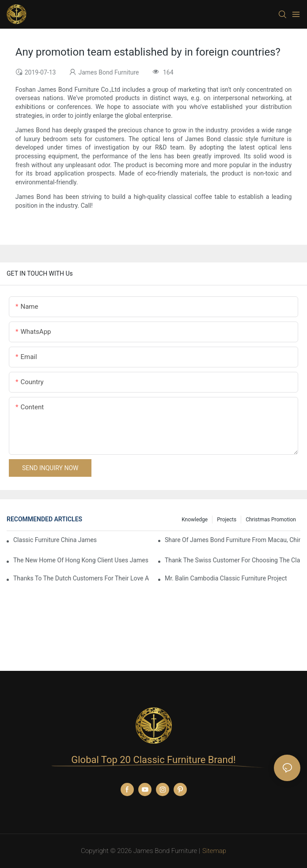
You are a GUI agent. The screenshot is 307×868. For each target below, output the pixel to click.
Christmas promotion (271, 520)
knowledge (195, 520)
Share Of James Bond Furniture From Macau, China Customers (233, 540)
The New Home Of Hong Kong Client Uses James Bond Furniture (81, 560)
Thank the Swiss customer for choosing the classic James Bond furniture (233, 560)
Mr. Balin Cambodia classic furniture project (226, 578)
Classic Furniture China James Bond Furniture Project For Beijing (56, 540)
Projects (227, 520)
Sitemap (214, 851)
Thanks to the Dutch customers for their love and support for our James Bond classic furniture (81, 578)
